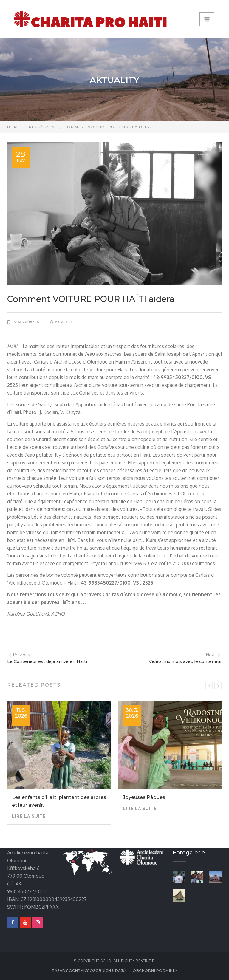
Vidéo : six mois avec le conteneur (185, 661)
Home (14, 127)
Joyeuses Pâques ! (145, 797)
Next (213, 655)
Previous (19, 655)
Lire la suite (29, 816)
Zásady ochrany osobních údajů (89, 971)
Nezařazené (43, 127)
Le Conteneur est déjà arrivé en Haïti (47, 661)
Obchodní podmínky (155, 971)
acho (66, 322)
